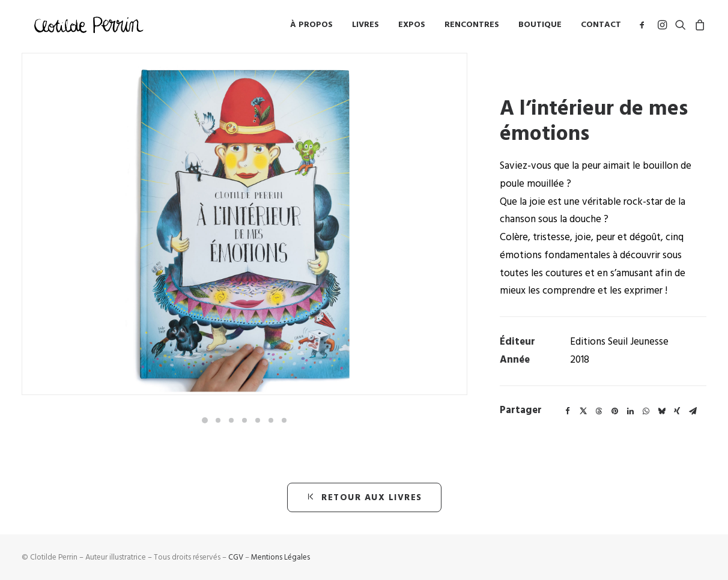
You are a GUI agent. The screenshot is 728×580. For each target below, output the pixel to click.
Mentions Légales (281, 557)
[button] (644, 27)
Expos (412, 27)
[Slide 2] (218, 420)
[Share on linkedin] (630, 411)
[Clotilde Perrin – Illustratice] (89, 27)
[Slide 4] (244, 420)
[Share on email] (693, 411)
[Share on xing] (677, 411)
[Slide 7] (284, 420)
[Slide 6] (271, 420)
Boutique (540, 27)
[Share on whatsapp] (646, 411)
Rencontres (472, 27)
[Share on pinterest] (614, 411)
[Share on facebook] (568, 411)
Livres (366, 27)
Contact (601, 27)
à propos (311, 27)
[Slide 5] (258, 420)
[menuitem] (311, 27)
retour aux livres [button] (364, 497)
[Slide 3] (231, 420)
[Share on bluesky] (661, 411)
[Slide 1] (205, 420)
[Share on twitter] (583, 411)
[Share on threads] (599, 411)
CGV (236, 557)
